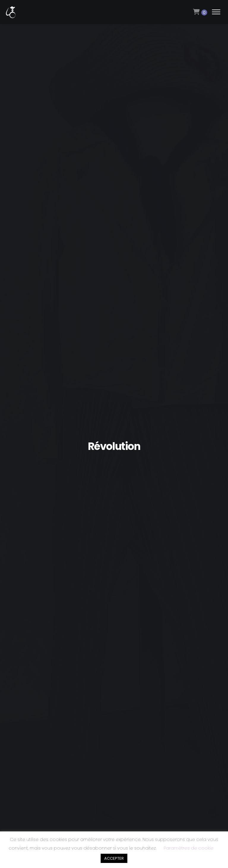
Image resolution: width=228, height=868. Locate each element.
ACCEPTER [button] (114, 858)
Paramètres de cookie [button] (189, 848)
